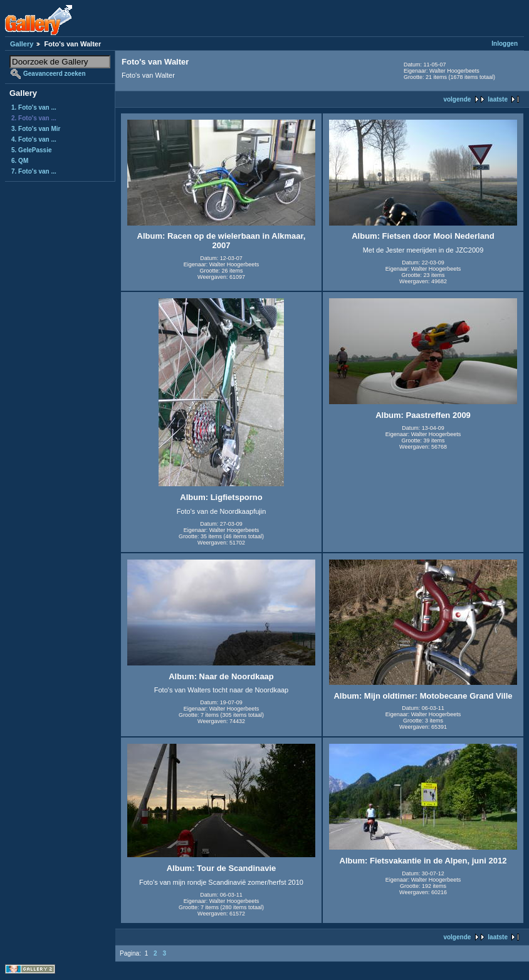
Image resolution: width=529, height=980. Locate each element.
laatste (498, 99)
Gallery (22, 44)
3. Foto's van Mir (36, 129)
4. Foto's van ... (34, 139)
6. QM (20, 161)
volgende (457, 99)
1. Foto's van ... (34, 107)
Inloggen (505, 44)
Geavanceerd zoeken (55, 74)
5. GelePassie (32, 150)
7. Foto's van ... (34, 171)
